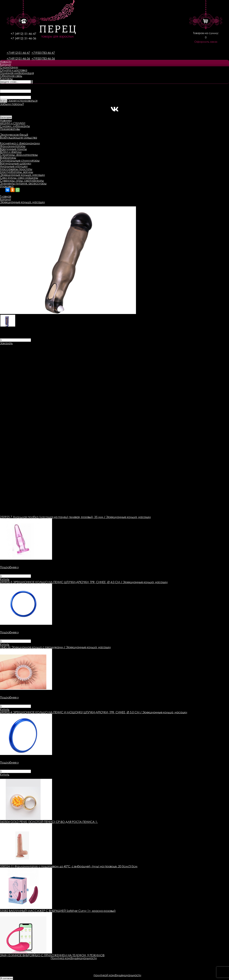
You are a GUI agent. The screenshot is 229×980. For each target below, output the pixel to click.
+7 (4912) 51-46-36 (23, 38)
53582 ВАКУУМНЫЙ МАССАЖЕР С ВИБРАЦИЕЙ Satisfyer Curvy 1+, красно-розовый (58, 911)
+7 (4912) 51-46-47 (23, 34)
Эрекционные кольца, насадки (22, 175)
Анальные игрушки (14, 166)
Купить (5, 579)
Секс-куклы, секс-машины (19, 178)
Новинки (6, 120)
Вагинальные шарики (16, 163)
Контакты (6, 79)
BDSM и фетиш (11, 152)
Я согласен (7, 978)
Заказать (6, 343)
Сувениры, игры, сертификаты (22, 181)
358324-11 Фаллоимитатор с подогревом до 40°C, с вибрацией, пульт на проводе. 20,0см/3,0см (69, 866)
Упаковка (7, 186)
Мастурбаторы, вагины (17, 172)
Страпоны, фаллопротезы (19, 155)
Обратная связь (11, 76)
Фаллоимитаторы (13, 146)
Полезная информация (17, 73)
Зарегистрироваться (23, 101)
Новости (6, 62)
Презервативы (10, 129)
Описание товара (13, 346)
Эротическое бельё (14, 135)
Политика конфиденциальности (74, 958)
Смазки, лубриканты (15, 126)
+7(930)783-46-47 (43, 53)
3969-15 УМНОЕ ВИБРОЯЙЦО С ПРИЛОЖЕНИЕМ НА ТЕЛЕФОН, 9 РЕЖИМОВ (52, 955)
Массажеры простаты (16, 169)
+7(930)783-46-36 (43, 58)
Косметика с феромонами (20, 143)
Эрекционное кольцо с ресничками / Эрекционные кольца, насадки (55, 647)
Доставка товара (42, 346)
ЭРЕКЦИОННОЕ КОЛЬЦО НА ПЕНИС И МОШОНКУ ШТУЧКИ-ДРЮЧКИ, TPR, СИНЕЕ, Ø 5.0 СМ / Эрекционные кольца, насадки (94, 712)
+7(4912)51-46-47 (18, 53)
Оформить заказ (206, 42)
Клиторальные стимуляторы (20, 160)
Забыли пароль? (12, 104)
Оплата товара (69, 346)
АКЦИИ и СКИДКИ (13, 123)
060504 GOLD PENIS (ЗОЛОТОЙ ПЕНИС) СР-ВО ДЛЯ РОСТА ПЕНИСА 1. (49, 822)
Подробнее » (9, 567)
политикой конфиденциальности (117, 975)
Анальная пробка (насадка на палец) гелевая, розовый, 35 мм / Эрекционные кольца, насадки (75, 517)
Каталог (6, 64)
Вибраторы (8, 158)
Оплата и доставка (14, 70)
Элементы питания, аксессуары (23, 183)
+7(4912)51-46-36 (18, 58)
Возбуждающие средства (19, 138)
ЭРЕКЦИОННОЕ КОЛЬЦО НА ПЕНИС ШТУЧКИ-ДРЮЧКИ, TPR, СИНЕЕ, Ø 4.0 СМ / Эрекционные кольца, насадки (84, 582)
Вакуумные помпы (13, 149)
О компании (9, 67)
